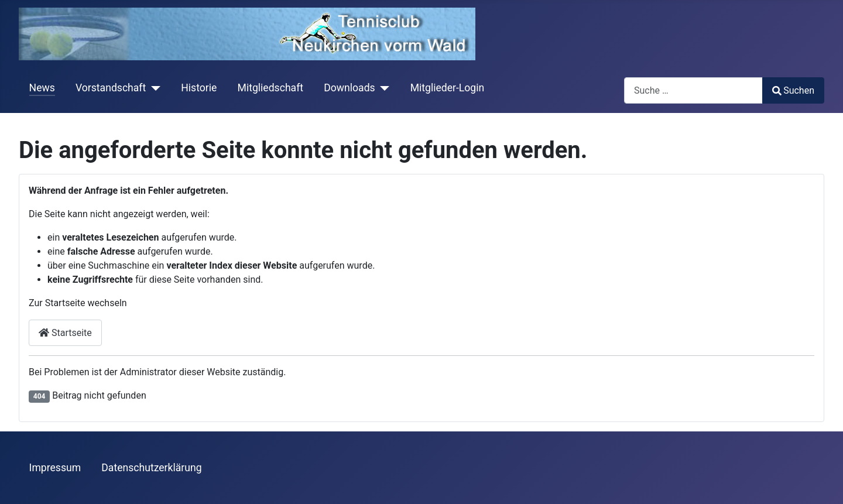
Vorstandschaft (111, 88)
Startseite (65, 333)
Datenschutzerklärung (151, 468)
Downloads (349, 88)
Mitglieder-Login (448, 88)
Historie (199, 88)
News (42, 88)
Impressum (55, 468)
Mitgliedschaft (271, 88)
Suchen (793, 90)
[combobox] (693, 90)
